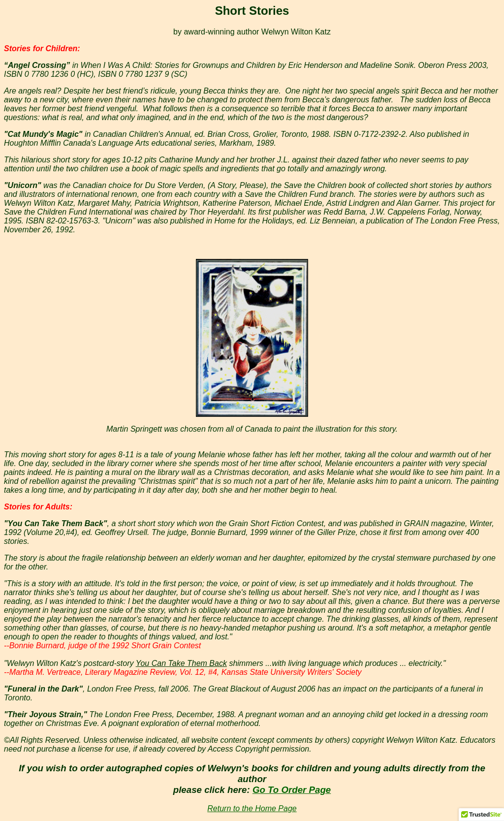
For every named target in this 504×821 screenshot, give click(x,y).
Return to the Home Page (252, 808)
